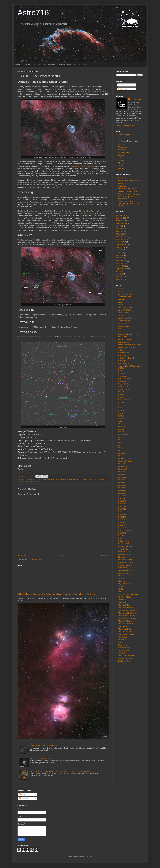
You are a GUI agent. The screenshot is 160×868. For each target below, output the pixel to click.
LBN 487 (121, 429)
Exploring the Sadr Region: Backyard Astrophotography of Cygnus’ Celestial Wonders (60, 771)
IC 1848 (121, 411)
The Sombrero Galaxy (126, 634)
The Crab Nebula (124, 605)
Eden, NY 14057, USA (32, 482)
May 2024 (120, 255)
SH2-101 (121, 578)
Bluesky (121, 168)
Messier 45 (122, 482)
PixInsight (63, 479)
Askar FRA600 (123, 313)
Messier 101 (123, 467)
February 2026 (122, 218)
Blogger (89, 857)
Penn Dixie (122, 178)
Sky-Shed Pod (123, 581)
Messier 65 (122, 488)
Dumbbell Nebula (124, 384)
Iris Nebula (122, 427)
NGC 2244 (122, 501)
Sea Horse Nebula (125, 570)
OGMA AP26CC (124, 544)
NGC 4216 (122, 509)
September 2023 (122, 269)
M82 (120, 456)
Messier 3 (122, 480)
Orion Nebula (123, 549)
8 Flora (121, 291)
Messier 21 (122, 474)
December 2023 (122, 263)
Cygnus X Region (124, 379)
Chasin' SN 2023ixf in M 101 (40, 759)
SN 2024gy (122, 589)
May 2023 (120, 277)
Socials (37, 64)
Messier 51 (122, 485)
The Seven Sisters (125, 632)
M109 (120, 443)
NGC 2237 (122, 499)
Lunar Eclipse (123, 435)
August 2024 (121, 247)
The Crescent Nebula (86, 479)
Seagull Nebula (124, 573)
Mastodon (122, 150)
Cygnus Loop (123, 376)
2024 (120, 289)
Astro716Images (124, 135)
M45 (120, 451)
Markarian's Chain (125, 459)
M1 (120, 437)
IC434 (120, 421)
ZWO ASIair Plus (124, 661)
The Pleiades (123, 626)
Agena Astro (123, 299)
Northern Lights (124, 541)
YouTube (121, 160)
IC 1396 (121, 405)
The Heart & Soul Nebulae (128, 618)
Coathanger (123, 361)
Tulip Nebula (123, 637)
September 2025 (122, 223)
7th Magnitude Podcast (126, 201)
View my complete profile (125, 125)
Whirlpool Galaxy (124, 648)
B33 (120, 331)
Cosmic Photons (88, 213)
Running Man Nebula (126, 565)
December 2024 (122, 237)
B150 (120, 329)
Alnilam (121, 302)
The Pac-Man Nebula (126, 624)
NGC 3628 (122, 507)
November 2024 (122, 239)
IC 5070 (121, 416)
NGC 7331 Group (124, 530)
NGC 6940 (122, 517)
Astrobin (121, 144)
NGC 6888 (38, 479)
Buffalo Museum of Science (128, 189)
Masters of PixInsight (126, 461)
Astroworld (122, 323)
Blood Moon (123, 337)
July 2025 (120, 226)
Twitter (121, 158)
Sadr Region (123, 568)
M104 (120, 440)
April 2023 (120, 279)
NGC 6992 (122, 525)
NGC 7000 (122, 528)
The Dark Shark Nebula (127, 610)
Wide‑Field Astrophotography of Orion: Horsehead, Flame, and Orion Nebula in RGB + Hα (56, 594)
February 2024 (122, 261)
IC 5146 (121, 419)
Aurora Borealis (124, 326)
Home (18, 64)
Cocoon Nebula (124, 363)
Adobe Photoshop (125, 297)
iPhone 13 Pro (123, 424)
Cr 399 (121, 371)
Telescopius (123, 147)
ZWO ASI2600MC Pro (100, 479)
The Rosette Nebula (125, 629)
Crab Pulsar (123, 373)
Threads (121, 163)
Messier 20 (122, 472)
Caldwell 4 (122, 350)
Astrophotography (125, 321)
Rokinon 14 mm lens (126, 562)
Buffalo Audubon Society (127, 347)
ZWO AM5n (122, 653)
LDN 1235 (122, 432)
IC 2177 (121, 413)
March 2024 (121, 258)
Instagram (122, 155)
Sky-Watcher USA (73, 479)
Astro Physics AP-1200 (126, 318)
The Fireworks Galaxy (126, 616)
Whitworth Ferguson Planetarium (130, 194)
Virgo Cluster (123, 645)
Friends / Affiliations (67, 64)
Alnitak (121, 305)
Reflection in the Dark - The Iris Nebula (44, 746)
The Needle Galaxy (125, 621)
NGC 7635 (122, 533)
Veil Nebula (122, 640)
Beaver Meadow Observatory (129, 334)
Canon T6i (122, 355)
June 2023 (120, 274)
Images (27, 64)
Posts (121, 85)
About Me (83, 64)
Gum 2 (121, 397)
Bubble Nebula (124, 342)
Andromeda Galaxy (125, 308)
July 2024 (120, 250)
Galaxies (121, 395)
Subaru (121, 592)
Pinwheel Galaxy (124, 554)
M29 (120, 445)
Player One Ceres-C (125, 560)
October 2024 (121, 242)
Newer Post (22, 556)
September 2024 (122, 245)
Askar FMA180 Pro (125, 310)
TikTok (121, 166)
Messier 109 (123, 469)
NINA (44, 479)
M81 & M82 (122, 453)
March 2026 (121, 215)
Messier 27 (122, 477)
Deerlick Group (124, 381)
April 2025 (120, 231)
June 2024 (120, 253)
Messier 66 (122, 491)
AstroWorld (122, 186)
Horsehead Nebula (125, 400)
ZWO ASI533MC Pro (126, 658)
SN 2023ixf (122, 586)
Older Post (104, 556)
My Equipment (49, 64)
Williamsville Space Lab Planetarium (127, 198)
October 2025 (121, 221)
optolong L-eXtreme (53, 479)
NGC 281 (122, 504)
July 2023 (120, 271)
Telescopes (122, 600)
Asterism (121, 316)
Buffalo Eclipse (124, 183)
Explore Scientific (29, 479)
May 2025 (120, 229)
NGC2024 (122, 536)
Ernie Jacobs (136, 99)
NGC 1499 (122, 496)
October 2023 (121, 266)
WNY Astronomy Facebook (128, 191)
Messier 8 (122, 493)
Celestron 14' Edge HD (126, 358)
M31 (120, 448)
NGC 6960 (122, 522)
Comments (123, 89)
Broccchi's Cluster (125, 339)
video (120, 642)
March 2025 (121, 234)
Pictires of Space (124, 552)
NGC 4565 (122, 512)
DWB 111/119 (123, 387)
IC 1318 (121, 403)
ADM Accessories (125, 294)
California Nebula (124, 353)
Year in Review (124, 650)
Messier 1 (122, 464)
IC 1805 (121, 408)
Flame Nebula (123, 392)
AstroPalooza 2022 (125, 152)
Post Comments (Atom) (35, 560)
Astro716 (33, 13)
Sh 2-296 (122, 576)
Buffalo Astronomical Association (81, 166)
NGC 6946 (122, 520)
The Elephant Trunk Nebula (128, 613)
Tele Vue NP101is (125, 597)
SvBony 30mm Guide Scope (128, 594)
